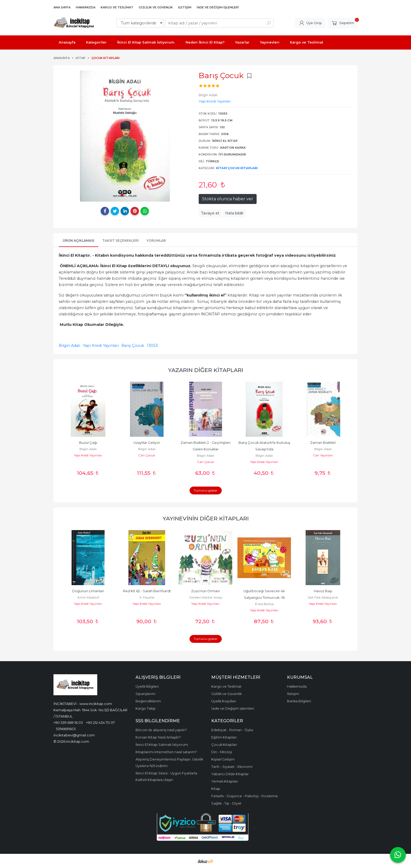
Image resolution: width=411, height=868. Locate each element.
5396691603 (66, 729)
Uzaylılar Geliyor (147, 443)
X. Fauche (147, 597)
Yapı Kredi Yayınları (101, 346)
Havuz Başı (323, 591)
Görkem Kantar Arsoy (206, 597)
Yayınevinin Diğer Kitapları (206, 518)
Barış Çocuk (133, 346)
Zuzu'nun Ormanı (206, 591)
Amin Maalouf (88, 597)
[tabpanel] (125, 136)
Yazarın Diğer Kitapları (206, 370)
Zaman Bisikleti (323, 443)
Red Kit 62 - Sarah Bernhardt (147, 591)
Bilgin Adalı (69, 346)
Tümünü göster (206, 490)
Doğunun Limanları (88, 591)
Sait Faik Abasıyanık (323, 597)
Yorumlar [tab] (156, 241)
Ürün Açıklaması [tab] (79, 241)
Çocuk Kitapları (243, 168)
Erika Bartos (264, 604)
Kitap (221, 168)
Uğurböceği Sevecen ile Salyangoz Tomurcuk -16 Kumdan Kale (265, 598)
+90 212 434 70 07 (100, 723)
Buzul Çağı (88, 443)
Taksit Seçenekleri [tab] (120, 241)
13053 (152, 346)
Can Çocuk (147, 455)
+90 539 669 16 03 (68, 723)
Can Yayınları (323, 455)
